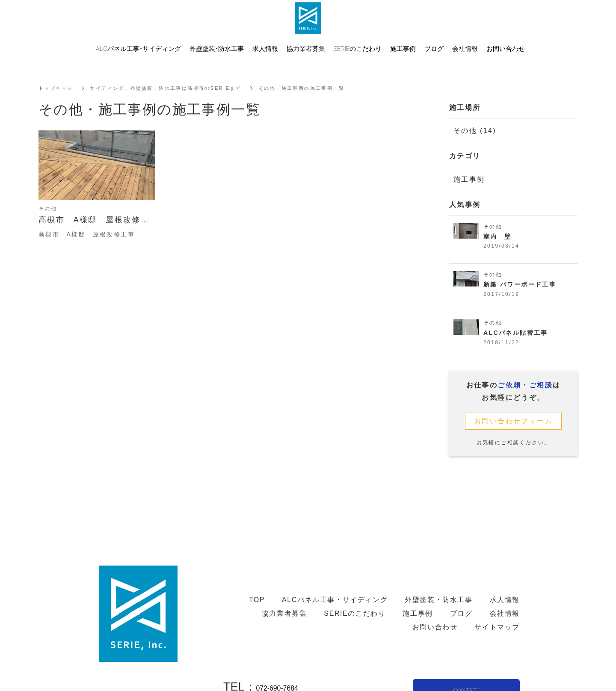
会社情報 (465, 48)
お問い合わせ (506, 48)
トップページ (57, 88)
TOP (257, 600)
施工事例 (469, 179)
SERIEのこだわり (358, 48)
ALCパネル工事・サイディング (138, 48)
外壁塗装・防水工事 (217, 48)
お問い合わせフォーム (513, 423)
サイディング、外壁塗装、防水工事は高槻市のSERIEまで (173, 88)
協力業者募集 (306, 48)
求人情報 (265, 48)
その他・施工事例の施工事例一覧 (318, 88)
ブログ (434, 48)
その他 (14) (475, 131)
